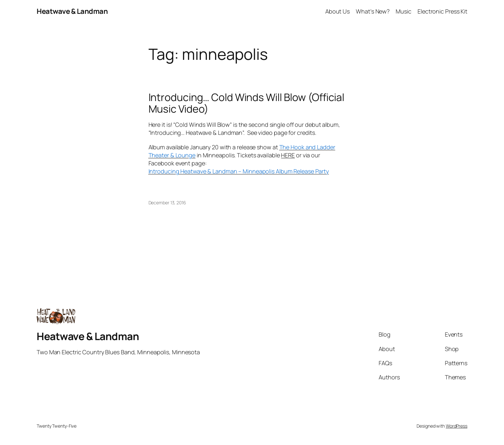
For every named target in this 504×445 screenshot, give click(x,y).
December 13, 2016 (167, 203)
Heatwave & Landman (72, 11)
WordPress (457, 426)
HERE (288, 155)
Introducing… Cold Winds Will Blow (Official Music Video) (247, 103)
